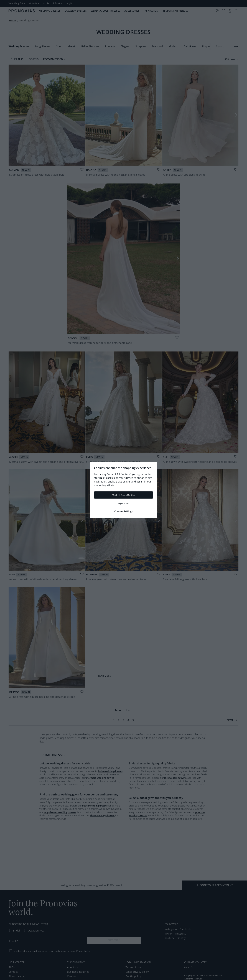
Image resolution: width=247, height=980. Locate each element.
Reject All (124, 503)
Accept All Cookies (124, 495)
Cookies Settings (123, 511)
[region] (123, 490)
